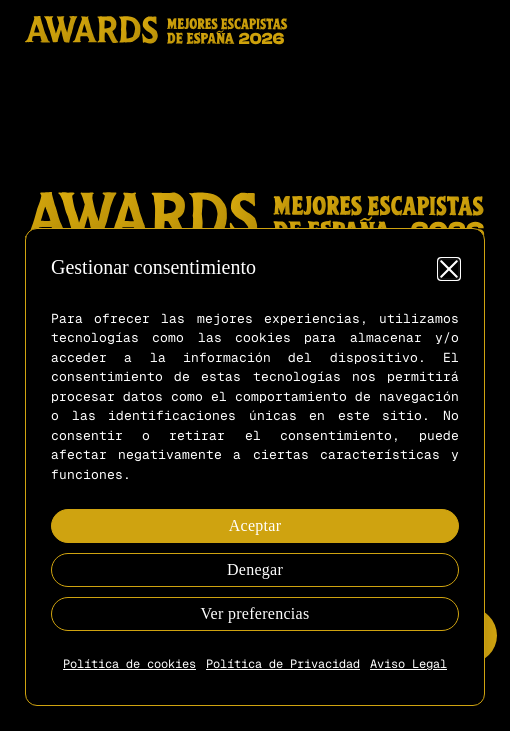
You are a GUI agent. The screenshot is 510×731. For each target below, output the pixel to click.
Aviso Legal (408, 664)
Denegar (255, 569)
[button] (449, 269)
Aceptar (255, 525)
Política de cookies (129, 664)
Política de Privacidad (283, 664)
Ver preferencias (255, 613)
